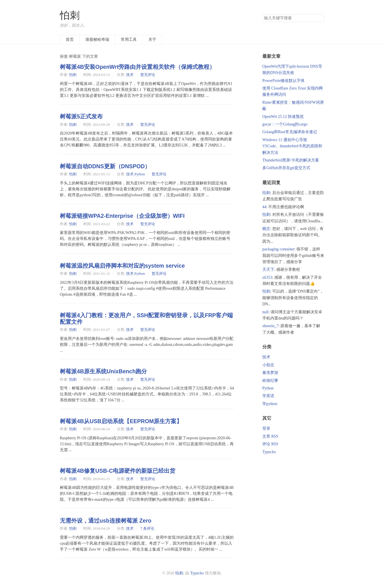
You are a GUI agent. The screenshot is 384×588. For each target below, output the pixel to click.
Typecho (269, 452)
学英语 (268, 396)
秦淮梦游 (270, 373)
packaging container (278, 249)
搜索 (320, 18)
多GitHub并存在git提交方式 (286, 168)
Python (140, 174)
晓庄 (266, 229)
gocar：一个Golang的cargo (285, 124)
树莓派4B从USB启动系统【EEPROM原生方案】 (121, 421)
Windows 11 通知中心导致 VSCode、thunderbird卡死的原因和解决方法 (292, 146)
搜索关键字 (262, 14)
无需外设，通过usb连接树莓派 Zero (106, 521)
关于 (152, 40)
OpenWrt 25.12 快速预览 (283, 117)
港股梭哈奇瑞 (97, 40)
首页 (70, 40)
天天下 (268, 269)
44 (264, 207)
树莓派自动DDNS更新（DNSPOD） (105, 166)
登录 (266, 428)
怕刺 (70, 15)
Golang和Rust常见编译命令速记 (290, 132)
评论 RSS (270, 444)
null (265, 312)
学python (270, 404)
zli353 (267, 277)
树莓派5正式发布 (81, 116)
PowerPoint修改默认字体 (283, 81)
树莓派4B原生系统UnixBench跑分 (103, 371)
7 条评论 (147, 528)
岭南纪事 (270, 381)
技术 (130, 75)
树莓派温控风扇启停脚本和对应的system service (122, 266)
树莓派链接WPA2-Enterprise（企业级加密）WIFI (122, 216)
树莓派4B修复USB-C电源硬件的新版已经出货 (118, 471)
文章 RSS (270, 436)
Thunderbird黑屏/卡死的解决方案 (291, 160)
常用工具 (129, 40)
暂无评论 (148, 75)
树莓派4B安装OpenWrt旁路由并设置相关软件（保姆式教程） (137, 67)
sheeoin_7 (270, 326)
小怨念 (268, 365)
